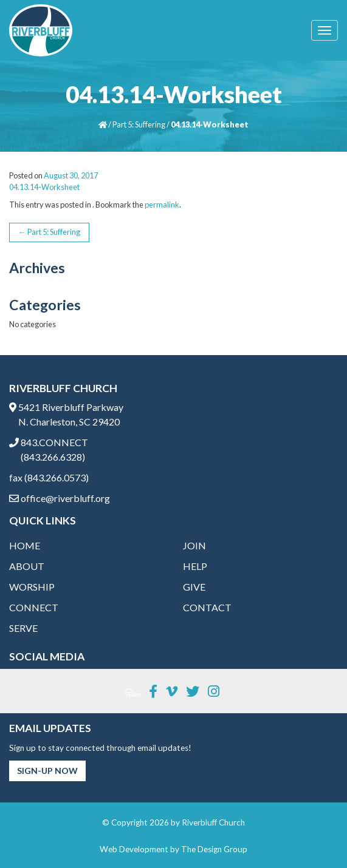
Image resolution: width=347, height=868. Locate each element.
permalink (162, 205)
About (27, 566)
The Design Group (214, 849)
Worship (32, 587)
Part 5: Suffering (139, 124)
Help (195, 566)
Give (194, 587)
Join (194, 545)
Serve (23, 628)
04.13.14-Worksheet (44, 187)
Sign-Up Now (47, 771)
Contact (207, 607)
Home (25, 545)
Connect (34, 607)
